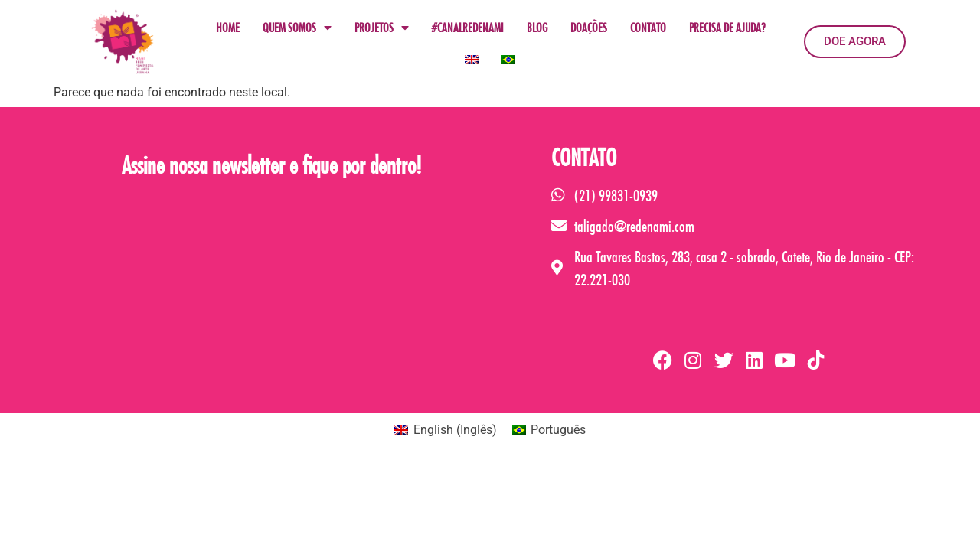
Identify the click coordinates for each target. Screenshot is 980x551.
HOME (228, 27)
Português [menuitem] (558, 430)
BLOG (537, 27)
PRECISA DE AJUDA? (727, 27)
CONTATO (648, 27)
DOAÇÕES (589, 27)
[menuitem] (472, 60)
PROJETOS (382, 28)
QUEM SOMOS (297, 28)
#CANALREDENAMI (468, 27)
